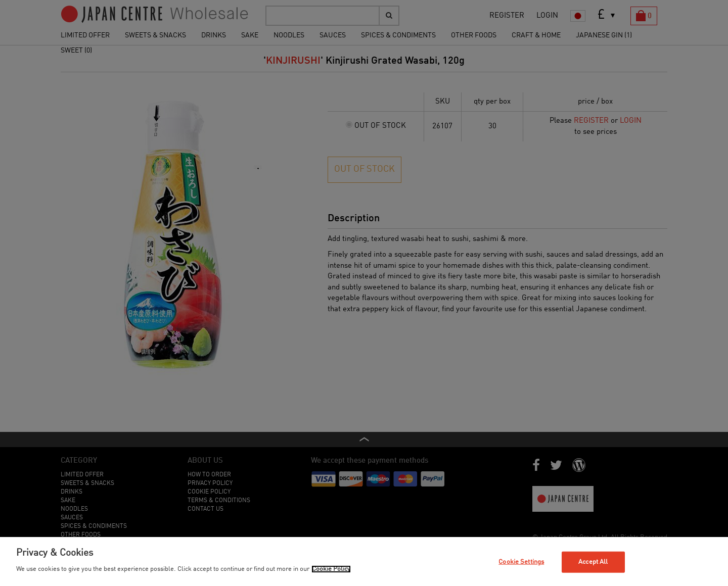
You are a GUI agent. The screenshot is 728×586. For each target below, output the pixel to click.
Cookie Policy (331, 569)
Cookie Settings (521, 562)
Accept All (593, 562)
